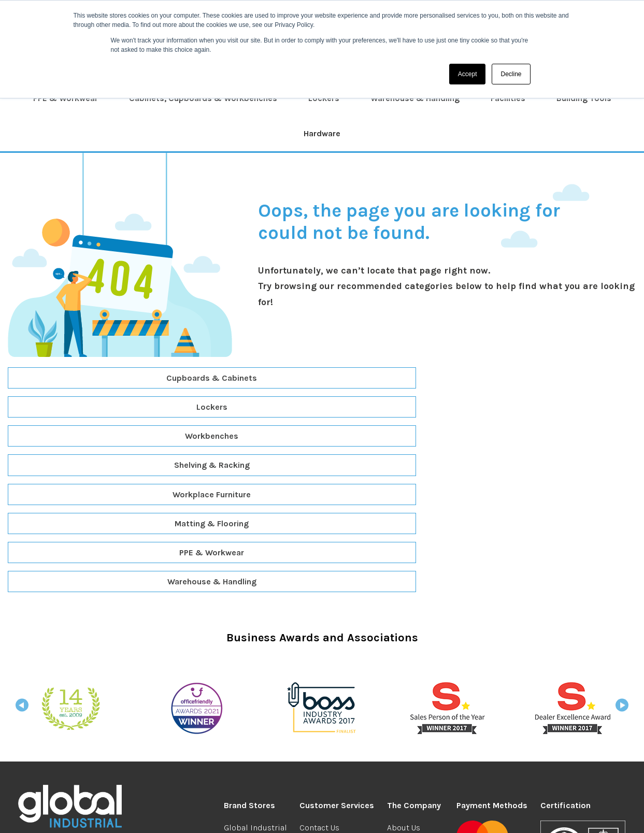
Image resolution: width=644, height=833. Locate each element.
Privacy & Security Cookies (298, 815)
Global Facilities (254, 750)
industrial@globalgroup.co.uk (90, 700)
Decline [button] (511, 74)
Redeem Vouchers (333, 695)
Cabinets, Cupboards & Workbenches (203, 98)
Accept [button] (468, 74)
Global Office (248, 667)
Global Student (252, 695)
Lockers (324, 98)
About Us (404, 653)
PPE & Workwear (66, 98)
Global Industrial (255, 653)
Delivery (314, 667)
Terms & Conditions (209, 815)
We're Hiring (409, 667)
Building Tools (584, 98)
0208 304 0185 (53, 686)
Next (622, 534)
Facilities (508, 98)
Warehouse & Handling (415, 98)
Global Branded (253, 681)
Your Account (411, 722)
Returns (314, 681)
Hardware (322, 133)
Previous (22, 534)
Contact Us (319, 653)
